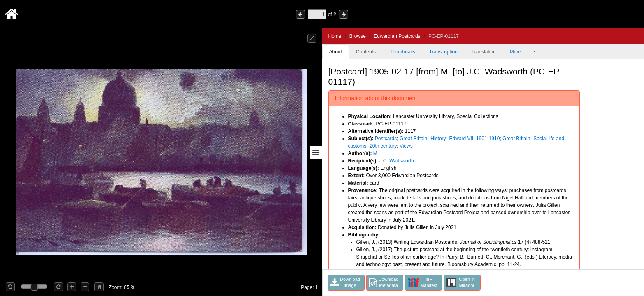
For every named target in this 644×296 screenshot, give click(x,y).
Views (406, 146)
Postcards (386, 139)
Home (335, 36)
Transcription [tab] (443, 52)
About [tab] (336, 52)
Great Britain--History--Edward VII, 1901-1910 (450, 139)
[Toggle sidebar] (316, 153)
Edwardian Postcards (397, 36)
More (521, 52)
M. (376, 153)
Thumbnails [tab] (402, 52)
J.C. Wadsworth (397, 161)
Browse (358, 36)
